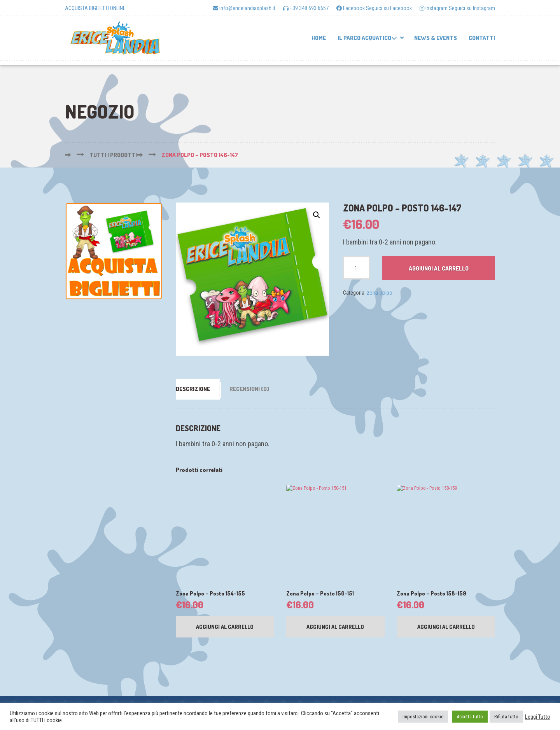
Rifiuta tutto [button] (506, 717)
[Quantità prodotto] (357, 268)
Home (319, 38)
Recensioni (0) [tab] (249, 389)
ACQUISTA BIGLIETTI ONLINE (95, 8)
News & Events (436, 38)
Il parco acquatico (367, 38)
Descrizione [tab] (193, 389)
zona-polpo (380, 293)
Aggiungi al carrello (439, 268)
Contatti (482, 38)
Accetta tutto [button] (470, 717)
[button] (317, 215)
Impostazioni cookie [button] (423, 717)
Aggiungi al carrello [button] (225, 629)
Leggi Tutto (538, 717)
